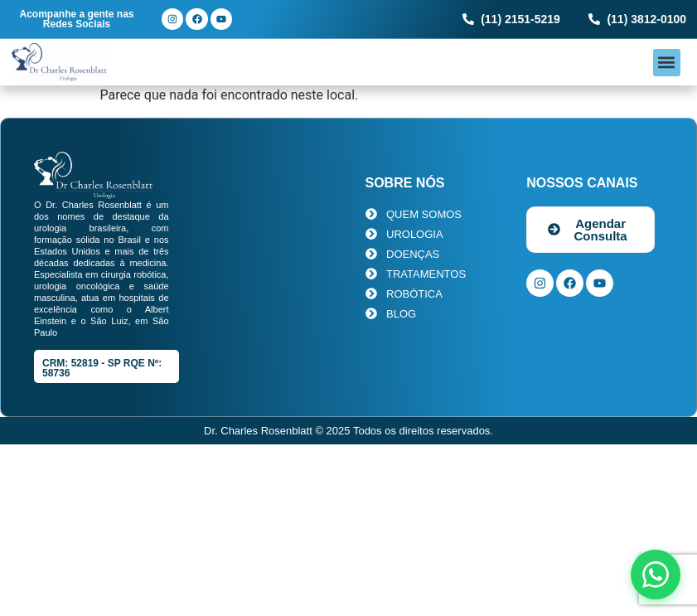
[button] (667, 63)
